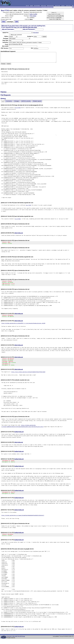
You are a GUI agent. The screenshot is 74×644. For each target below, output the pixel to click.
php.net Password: (29, 29)
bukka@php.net (19, 435)
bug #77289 (18, 108)
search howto (57, 6)
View (4, 22)
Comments (9, 101)
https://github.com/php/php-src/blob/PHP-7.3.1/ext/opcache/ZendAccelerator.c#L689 (23, 325)
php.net (27, 6)
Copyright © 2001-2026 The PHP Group (16, 641)
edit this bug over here (30, 27)
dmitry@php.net (19, 514)
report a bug (43, 6)
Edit (17, 22)
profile (35, 14)
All (3, 101)
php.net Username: (8, 29)
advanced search (50, 6)
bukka (31, 14)
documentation (37, 6)
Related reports (37, 101)
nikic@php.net (19, 233)
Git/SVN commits (26, 101)
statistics (63, 6)
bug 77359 (29, 205)
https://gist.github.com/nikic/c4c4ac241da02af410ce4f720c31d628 (28, 375)
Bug (3, 10)
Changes (17, 101)
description (36, 33)
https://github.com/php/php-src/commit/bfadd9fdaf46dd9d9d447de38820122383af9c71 (23, 520)
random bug (68, 6)
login (73, 6)
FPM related (33, 16)
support (31, 6)
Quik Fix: (6, 33)
